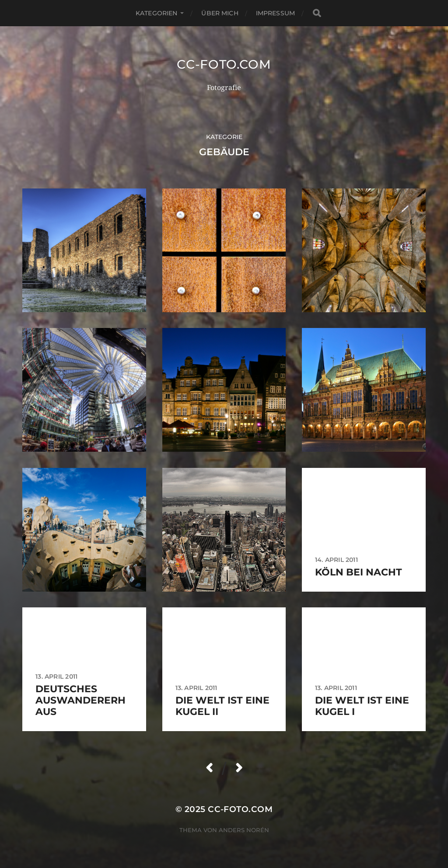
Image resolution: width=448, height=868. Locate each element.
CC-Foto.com (224, 64)
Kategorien (156, 13)
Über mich (220, 13)
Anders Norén (244, 830)
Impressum (275, 13)
